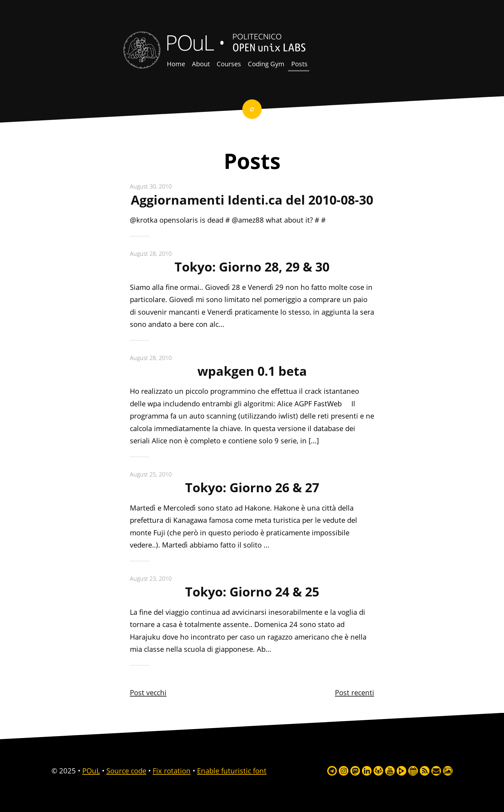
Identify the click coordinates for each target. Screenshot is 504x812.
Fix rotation (172, 770)
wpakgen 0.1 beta (252, 371)
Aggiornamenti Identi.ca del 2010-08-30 (252, 200)
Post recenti (355, 692)
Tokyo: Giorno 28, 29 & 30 (252, 267)
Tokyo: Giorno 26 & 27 (252, 487)
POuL (189, 42)
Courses (229, 64)
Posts (299, 64)
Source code (126, 770)
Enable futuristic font (232, 770)
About (201, 64)
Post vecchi (148, 692)
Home (176, 64)
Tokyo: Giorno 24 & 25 (252, 592)
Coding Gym (266, 64)
